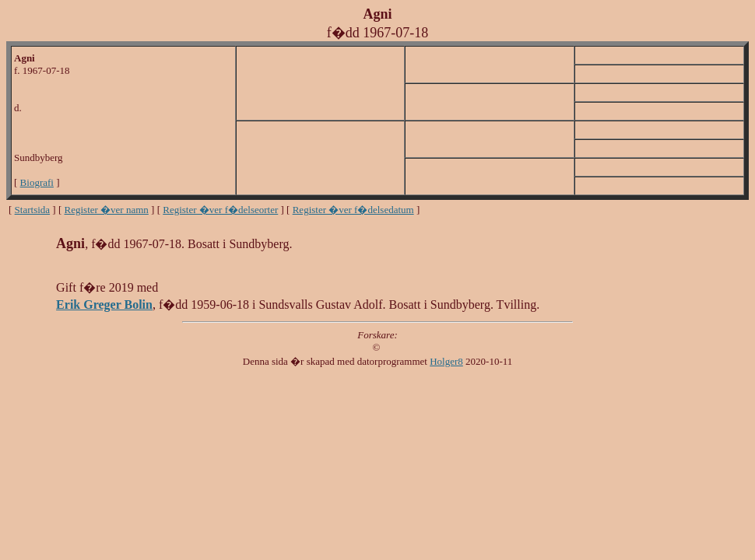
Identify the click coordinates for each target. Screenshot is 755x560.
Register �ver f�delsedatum (353, 210)
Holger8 (446, 361)
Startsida (33, 210)
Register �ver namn (107, 210)
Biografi (37, 182)
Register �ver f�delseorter (220, 210)
